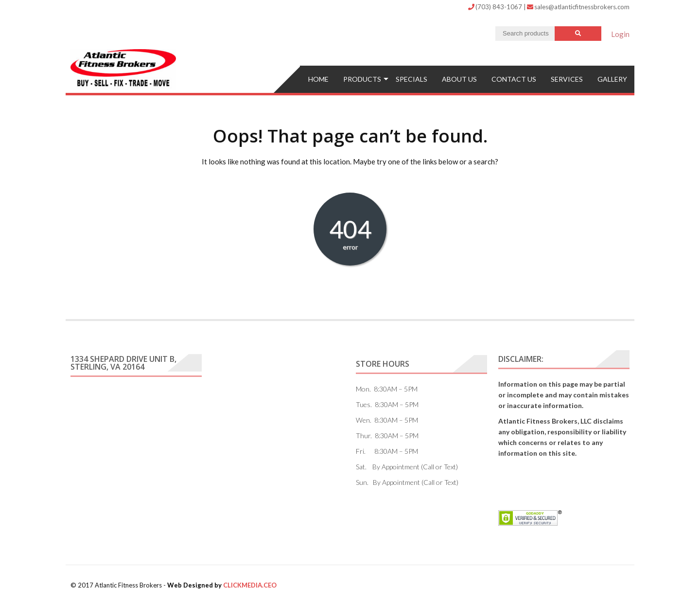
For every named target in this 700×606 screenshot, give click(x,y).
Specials (411, 79)
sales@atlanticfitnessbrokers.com (578, 7)
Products (362, 79)
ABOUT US (459, 79)
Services (567, 79)
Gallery (612, 79)
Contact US (514, 79)
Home (318, 79)
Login (620, 34)
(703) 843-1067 (496, 7)
